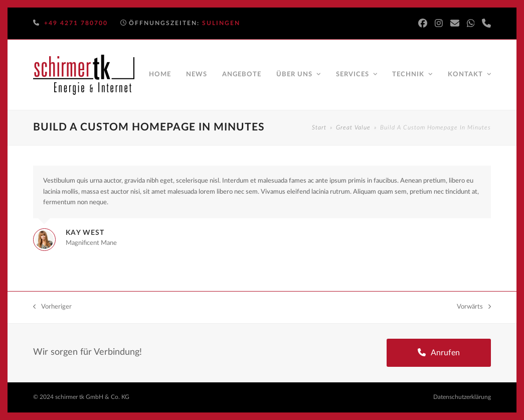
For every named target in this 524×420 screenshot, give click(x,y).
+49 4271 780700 (76, 23)
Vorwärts (474, 308)
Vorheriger (52, 308)
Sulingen (221, 23)
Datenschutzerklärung (462, 397)
